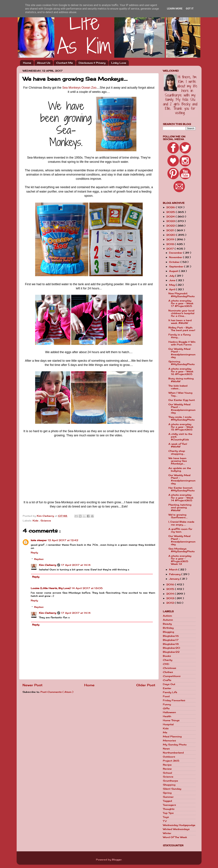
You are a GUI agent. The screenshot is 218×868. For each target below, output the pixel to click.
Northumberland (173, 753)
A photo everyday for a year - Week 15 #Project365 (181, 427)
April (173, 289)
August (174, 271)
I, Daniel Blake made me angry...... (181, 523)
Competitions (172, 676)
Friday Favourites (174, 700)
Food (166, 696)
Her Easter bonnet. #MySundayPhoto (182, 489)
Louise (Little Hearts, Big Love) (51, 588)
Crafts (167, 680)
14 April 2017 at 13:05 (87, 588)
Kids (36, 521)
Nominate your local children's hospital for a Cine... (181, 313)
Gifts (166, 708)
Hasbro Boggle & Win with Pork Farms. (182, 343)
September (177, 267)
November (176, 257)
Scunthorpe (170, 781)
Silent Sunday (172, 789)
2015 (171, 589)
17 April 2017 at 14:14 (76, 565)
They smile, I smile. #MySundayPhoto (182, 418)
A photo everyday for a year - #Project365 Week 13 (180, 560)
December (176, 253)
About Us (44, 63)
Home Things (171, 720)
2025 (171, 212)
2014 (171, 594)
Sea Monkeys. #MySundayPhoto (182, 550)
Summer (168, 797)
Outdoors (169, 757)
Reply (34, 553)
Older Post (146, 685)
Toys (166, 817)
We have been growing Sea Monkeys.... (178, 461)
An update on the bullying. (180, 469)
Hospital (168, 724)
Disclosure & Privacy (92, 63)
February (175, 574)
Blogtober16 (171, 636)
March (174, 570)
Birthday (168, 628)
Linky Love (119, 63)
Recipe (167, 765)
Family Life (170, 692)
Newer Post (33, 685)
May (172, 285)
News (166, 749)
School (167, 773)
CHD (166, 664)
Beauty (167, 624)
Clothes (168, 672)
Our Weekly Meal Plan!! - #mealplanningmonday (182, 353)
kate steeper (39, 540)
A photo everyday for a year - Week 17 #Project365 (181, 303)
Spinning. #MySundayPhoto (182, 363)
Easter (167, 688)
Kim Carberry (48, 565)
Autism (167, 616)
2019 (171, 239)
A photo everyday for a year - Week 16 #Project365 (181, 371)
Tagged (167, 801)
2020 (171, 235)
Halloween (169, 712)
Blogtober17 (171, 640)
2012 (171, 603)
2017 (170, 249)
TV (165, 821)
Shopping (169, 785)
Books (167, 656)
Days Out (169, 684)
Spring (167, 793)
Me (165, 732)
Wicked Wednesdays (176, 829)
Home (27, 63)
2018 (171, 244)
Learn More (175, 9)
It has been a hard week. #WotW (180, 322)
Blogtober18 (171, 644)
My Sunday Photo (175, 745)
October (175, 262)
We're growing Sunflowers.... (178, 516)
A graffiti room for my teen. (180, 530)
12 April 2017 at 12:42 (63, 540)
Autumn (168, 620)
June (173, 280)
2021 (171, 230)
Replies (39, 559)
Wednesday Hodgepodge (179, 825)
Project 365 (171, 761)
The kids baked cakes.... (178, 387)
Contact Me (64, 63)
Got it (190, 9)
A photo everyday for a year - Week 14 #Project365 (181, 498)
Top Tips (168, 813)
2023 (171, 221)
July (172, 276)
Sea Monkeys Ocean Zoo (79, 88)
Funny (167, 704)
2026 (171, 207)
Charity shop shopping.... (177, 452)
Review (167, 769)
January (175, 579)
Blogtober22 (171, 652)
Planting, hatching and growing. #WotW (180, 507)
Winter (167, 833)
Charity (168, 660)
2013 (171, 598)
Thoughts (169, 809)
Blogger (117, 860)
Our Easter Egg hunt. (182, 400)
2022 (171, 226)
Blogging (168, 632)
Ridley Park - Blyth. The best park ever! (182, 329)
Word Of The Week (175, 837)
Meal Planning (172, 737)
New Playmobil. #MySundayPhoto (182, 295)
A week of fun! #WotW (178, 445)
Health (167, 716)
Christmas (170, 668)
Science (46, 521)
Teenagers (169, 805)
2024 (171, 217)
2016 (171, 584)
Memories (169, 741)
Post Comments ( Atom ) (57, 692)
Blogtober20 (171, 648)
